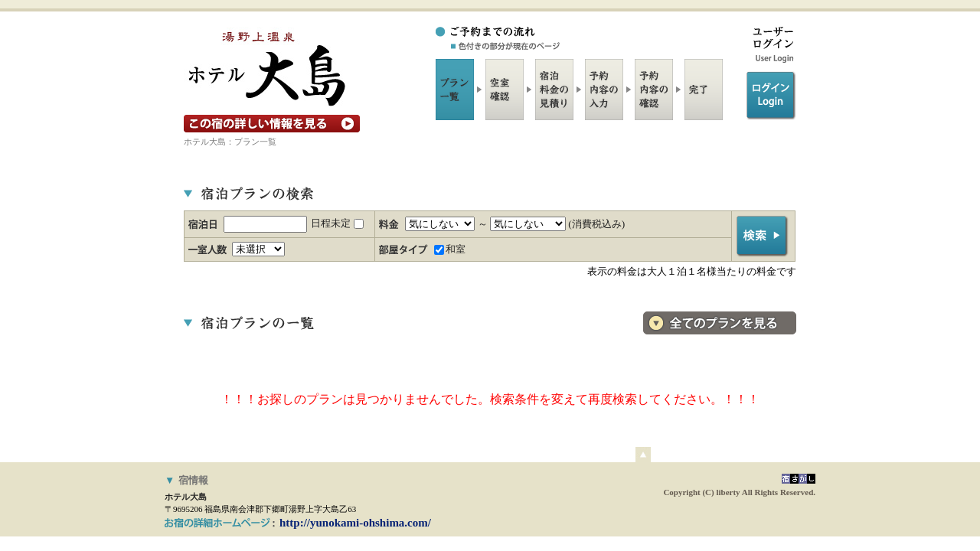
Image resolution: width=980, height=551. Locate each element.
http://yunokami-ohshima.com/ (355, 523)
